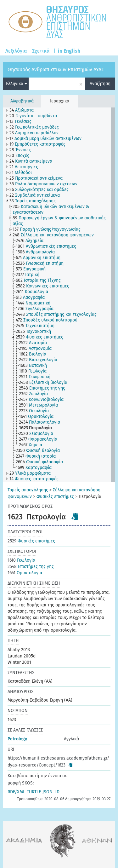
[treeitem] (24, 110)
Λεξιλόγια (16, 51)
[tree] (59, 295)
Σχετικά (41, 51)
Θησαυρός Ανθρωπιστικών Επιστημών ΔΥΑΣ (56, 69)
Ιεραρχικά (60, 101)
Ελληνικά (17, 84)
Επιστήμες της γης (31, 567)
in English (69, 51)
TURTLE (34, 792)
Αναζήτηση (100, 84)
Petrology (17, 739)
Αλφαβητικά (22, 101)
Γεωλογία (21, 560)
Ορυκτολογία (25, 573)
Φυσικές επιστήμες (55, 497)
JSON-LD (51, 792)
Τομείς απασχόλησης (28, 490)
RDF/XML (16, 792)
